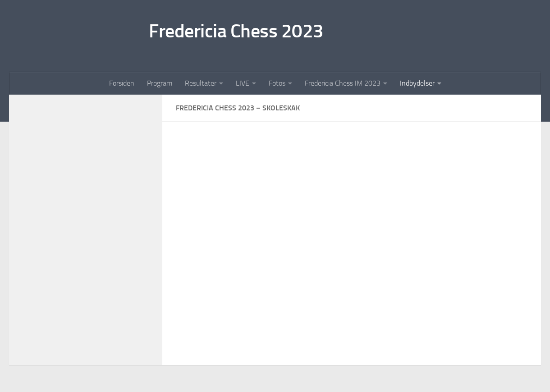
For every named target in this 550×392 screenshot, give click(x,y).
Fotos (277, 83)
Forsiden (122, 83)
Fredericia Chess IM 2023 (343, 83)
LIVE (243, 83)
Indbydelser (417, 83)
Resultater (201, 83)
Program (160, 83)
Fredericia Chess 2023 (236, 31)
